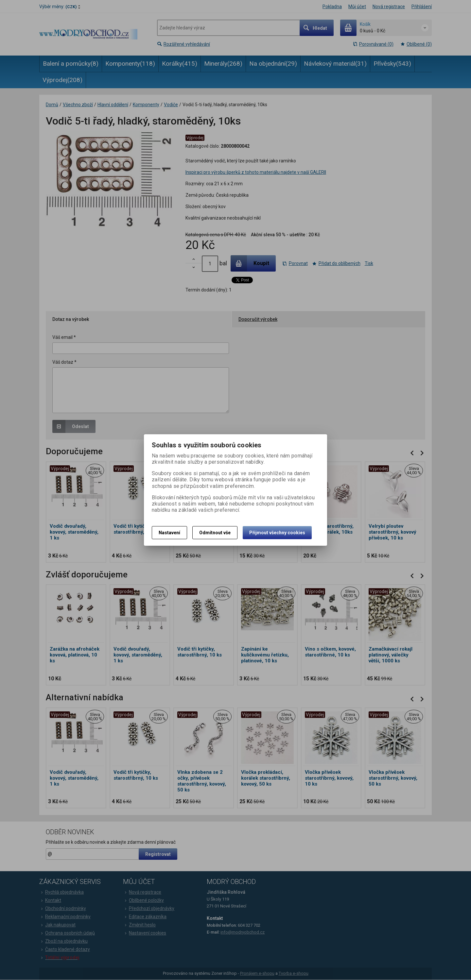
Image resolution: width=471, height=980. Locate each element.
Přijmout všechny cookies (277, 533)
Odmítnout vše (215, 533)
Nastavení (169, 533)
